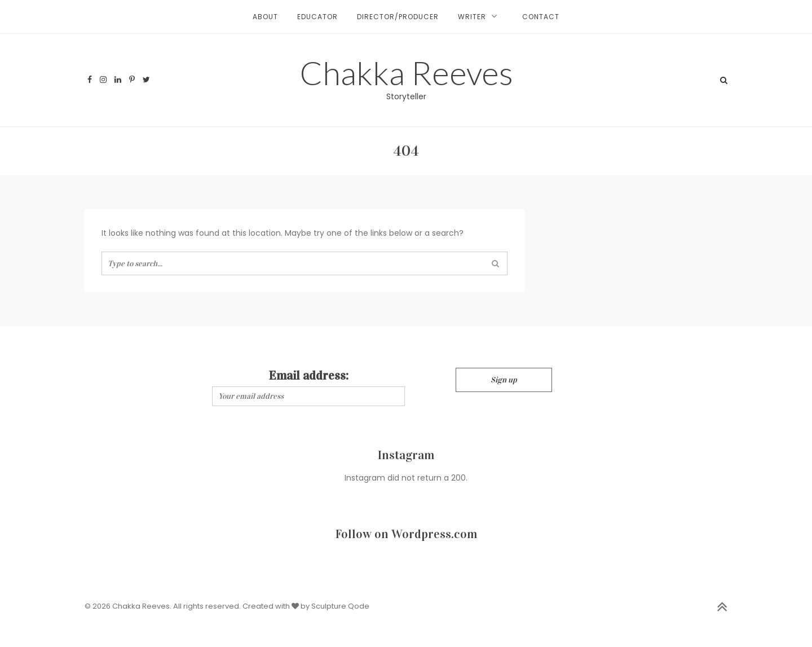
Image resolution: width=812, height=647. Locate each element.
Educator (317, 17)
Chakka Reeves (406, 72)
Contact (541, 17)
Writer (472, 17)
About (265, 17)
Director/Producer (398, 17)
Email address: (309, 375)
